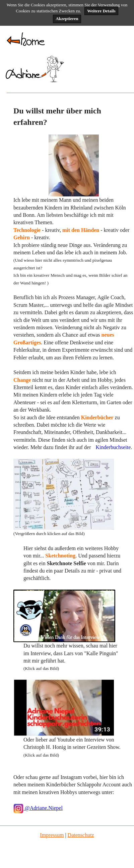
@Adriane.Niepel (38, 808)
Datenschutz (81, 835)
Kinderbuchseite (113, 447)
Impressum (52, 835)
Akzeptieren (67, 19)
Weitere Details (101, 11)
